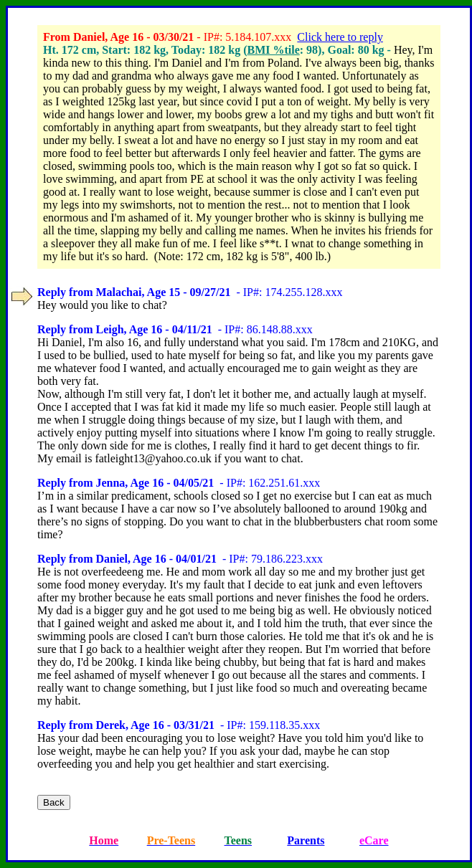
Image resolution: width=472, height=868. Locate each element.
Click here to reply (340, 37)
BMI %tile (273, 50)
